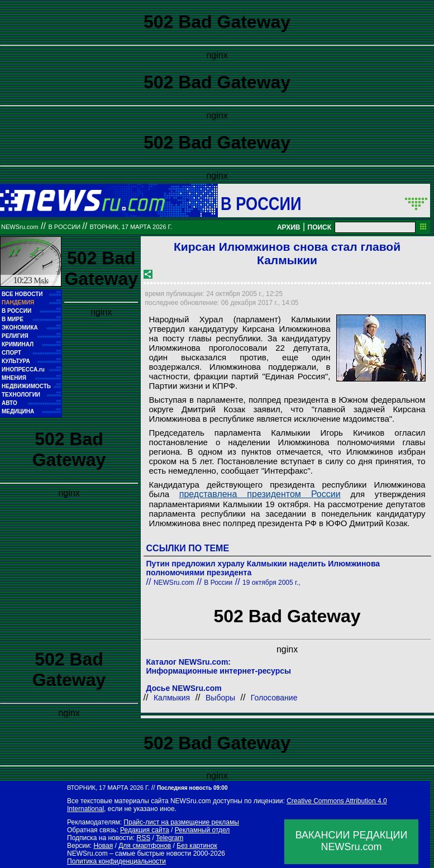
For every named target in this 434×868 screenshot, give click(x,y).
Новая (103, 846)
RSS (143, 838)
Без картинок (197, 846)
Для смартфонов (145, 846)
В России (261, 203)
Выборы (220, 698)
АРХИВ (289, 227)
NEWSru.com (20, 227)
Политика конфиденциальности (116, 861)
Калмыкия (172, 698)
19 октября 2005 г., (271, 583)
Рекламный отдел (202, 830)
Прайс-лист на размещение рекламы (181, 822)
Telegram (170, 838)
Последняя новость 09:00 (192, 788)
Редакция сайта (145, 830)
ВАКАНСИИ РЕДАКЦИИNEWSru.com (352, 841)
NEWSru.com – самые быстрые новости (129, 853)
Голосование (274, 698)
